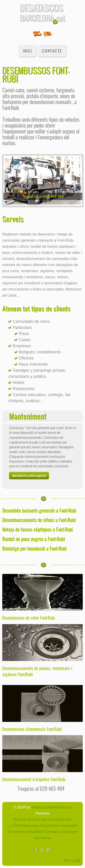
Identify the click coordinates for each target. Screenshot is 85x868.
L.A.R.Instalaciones (23, 825)
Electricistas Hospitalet (58, 825)
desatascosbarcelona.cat (51, 807)
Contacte (52, 51)
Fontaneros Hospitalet (26, 832)
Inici (28, 51)
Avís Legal (72, 860)
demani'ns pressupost (29, 476)
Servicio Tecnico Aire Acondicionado (42, 819)
